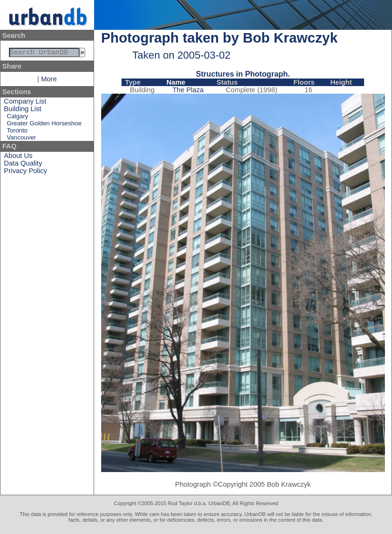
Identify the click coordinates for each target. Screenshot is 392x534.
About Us (18, 158)
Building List (22, 111)
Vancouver (21, 139)
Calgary (17, 118)
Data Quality (23, 165)
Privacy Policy (25, 173)
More (49, 81)
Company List (25, 103)
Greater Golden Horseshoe (44, 125)
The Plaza (188, 90)
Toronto (17, 132)
